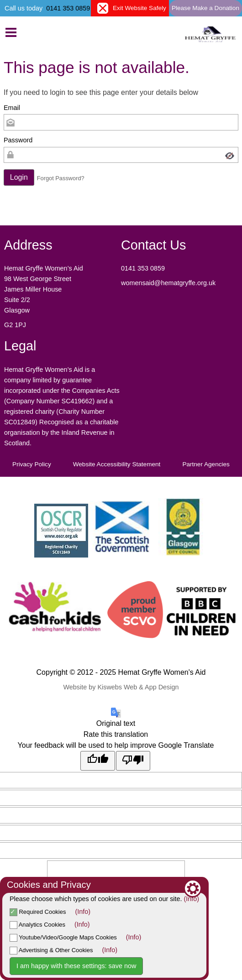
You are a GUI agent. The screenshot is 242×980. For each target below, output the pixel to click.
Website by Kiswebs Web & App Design (121, 687)
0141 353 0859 (68, 8)
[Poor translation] (133, 761)
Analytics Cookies (37, 925)
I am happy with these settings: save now (76, 966)
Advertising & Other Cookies (51, 950)
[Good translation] (98, 761)
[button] (19, 177)
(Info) (192, 899)
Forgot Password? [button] (61, 178)
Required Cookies (38, 912)
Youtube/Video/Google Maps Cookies (63, 937)
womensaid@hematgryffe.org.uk (169, 283)
